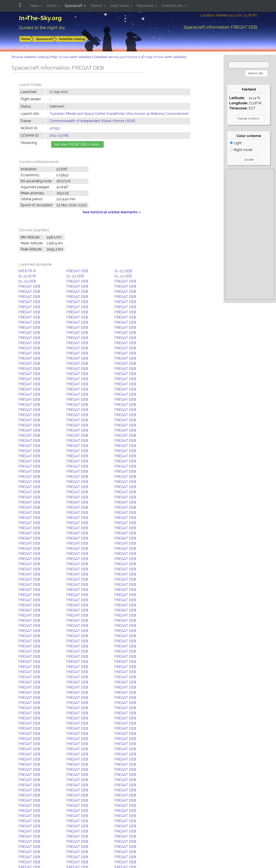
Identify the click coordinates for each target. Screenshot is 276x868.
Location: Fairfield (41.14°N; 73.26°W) (229, 15)
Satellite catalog (72, 39)
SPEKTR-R (27, 271)
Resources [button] (146, 6)
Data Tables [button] (120, 6)
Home (26, 39)
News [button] (35, 6)
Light (236, 143)
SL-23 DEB (123, 271)
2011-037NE (59, 135)
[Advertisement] (250, 234)
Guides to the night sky (42, 28)
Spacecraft (45, 39)
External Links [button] (173, 6)
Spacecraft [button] (74, 6)
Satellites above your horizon (117, 57)
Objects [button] (97, 6)
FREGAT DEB (77, 271)
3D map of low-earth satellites (164, 57)
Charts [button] (52, 6)
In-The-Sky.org (40, 18)
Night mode (241, 150)
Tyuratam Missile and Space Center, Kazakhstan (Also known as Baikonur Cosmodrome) (119, 114)
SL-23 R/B (27, 276)
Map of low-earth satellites (72, 57)
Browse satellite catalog (31, 57)
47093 (55, 128)
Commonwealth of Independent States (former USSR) (92, 121)
